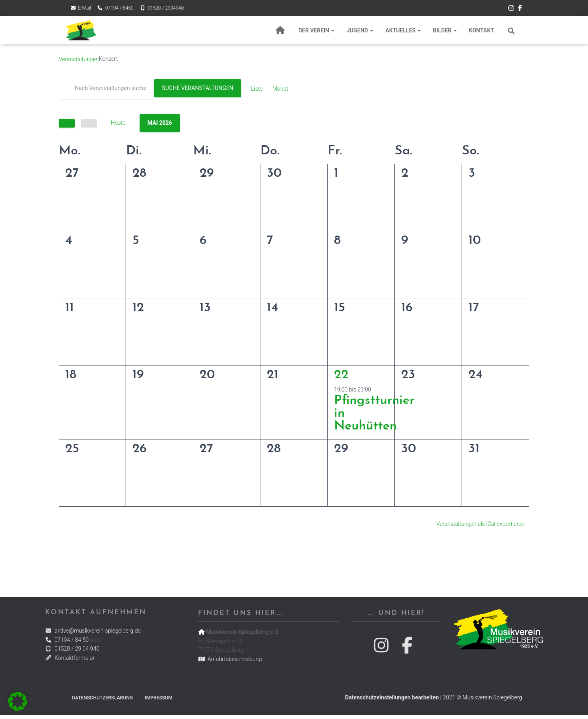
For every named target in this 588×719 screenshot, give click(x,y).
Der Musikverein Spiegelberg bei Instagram (511, 9)
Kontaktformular (70, 658)
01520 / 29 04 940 (72, 649)
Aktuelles (403, 30)
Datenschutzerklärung (102, 698)
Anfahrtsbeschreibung (230, 659)
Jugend (360, 30)
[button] (18, 701)
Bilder (445, 30)
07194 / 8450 (115, 8)
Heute (118, 123)
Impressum (159, 698)
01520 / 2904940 (162, 8)
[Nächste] (89, 123)
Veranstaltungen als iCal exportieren (480, 524)
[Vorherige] (67, 123)
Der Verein (317, 30)
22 (341, 375)
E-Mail (81, 8)
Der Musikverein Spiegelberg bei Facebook (520, 9)
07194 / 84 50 (67, 640)
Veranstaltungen (79, 59)
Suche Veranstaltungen (198, 88)
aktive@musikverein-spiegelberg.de (93, 631)
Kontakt (481, 30)
